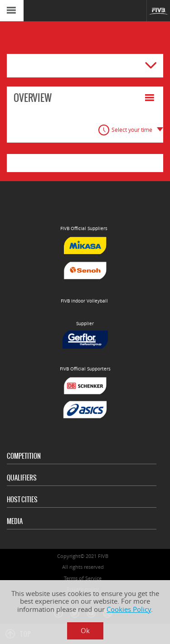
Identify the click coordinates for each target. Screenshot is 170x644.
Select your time (132, 130)
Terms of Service (83, 578)
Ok (85, 631)
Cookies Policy (129, 609)
